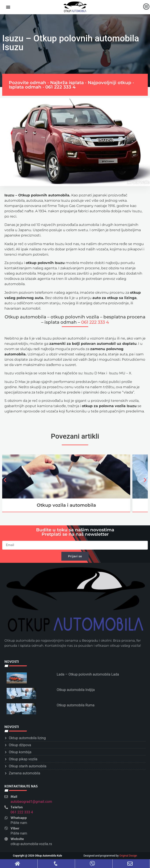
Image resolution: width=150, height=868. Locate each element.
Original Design (128, 856)
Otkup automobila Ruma (76, 705)
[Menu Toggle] (8, 7)
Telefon (17, 807)
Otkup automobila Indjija (76, 690)
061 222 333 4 (60, 87)
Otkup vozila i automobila (66, 505)
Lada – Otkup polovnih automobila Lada (88, 674)
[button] (5, 480)
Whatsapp (19, 818)
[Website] (6, 839)
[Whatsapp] (6, 818)
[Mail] (6, 797)
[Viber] (6, 828)
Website (17, 839)
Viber (15, 829)
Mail (14, 797)
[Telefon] (6, 807)
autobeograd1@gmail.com (31, 802)
